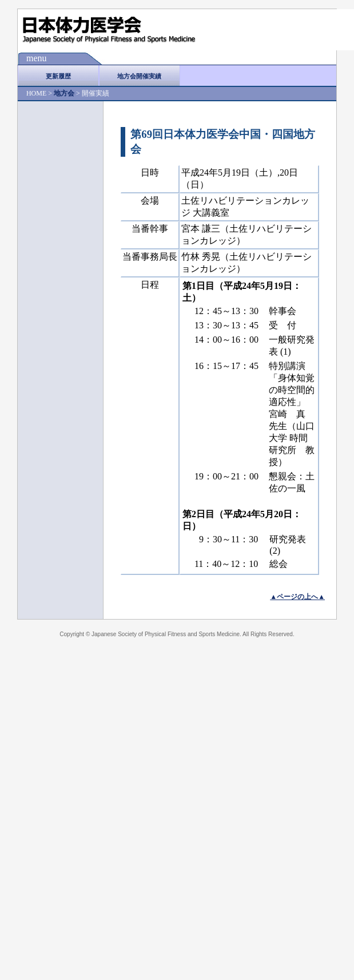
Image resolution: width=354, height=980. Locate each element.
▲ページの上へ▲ (297, 597)
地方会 (64, 93)
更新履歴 (58, 76)
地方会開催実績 (139, 76)
